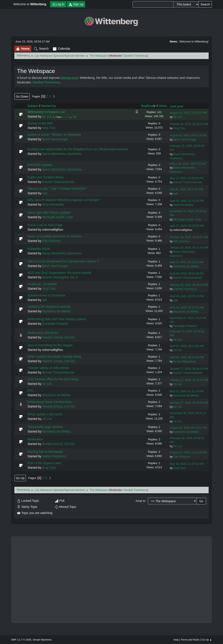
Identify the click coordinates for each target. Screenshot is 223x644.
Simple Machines (42, 640)
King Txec (49, 128)
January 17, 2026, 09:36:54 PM (189, 369)
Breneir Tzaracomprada (58, 182)
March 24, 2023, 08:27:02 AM (188, 164)
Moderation (35, 439)
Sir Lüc (47, 117)
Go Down (22, 96)
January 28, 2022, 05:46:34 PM (189, 285)
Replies (149, 106)
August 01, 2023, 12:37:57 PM (188, 113)
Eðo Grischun (52, 241)
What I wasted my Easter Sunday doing (54, 357)
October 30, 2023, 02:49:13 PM (189, 124)
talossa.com (69, 78)
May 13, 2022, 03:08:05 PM (187, 178)
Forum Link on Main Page (45, 225)
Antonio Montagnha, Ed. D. (60, 277)
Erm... (31, 390)
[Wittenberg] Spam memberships (50, 402)
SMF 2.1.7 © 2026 (21, 640)
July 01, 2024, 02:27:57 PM (186, 189)
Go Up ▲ (207, 640)
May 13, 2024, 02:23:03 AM (186, 262)
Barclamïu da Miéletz (186, 266)
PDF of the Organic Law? (45, 463)
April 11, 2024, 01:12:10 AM (187, 308)
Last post (176, 106)
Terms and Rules (190, 640)
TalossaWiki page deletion (45, 427)
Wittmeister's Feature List (46, 112)
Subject (33, 106)
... (71, 117)
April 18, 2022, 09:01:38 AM (187, 274)
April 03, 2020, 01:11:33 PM (187, 201)
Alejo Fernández (53, 205)
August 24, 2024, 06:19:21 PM (188, 428)
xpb (45, 193)
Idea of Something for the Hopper (50, 345)
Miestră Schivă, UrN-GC (59, 337)
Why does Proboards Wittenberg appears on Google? (64, 200)
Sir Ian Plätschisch (185, 362)
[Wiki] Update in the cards (45, 414)
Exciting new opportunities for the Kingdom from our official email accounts (78, 149)
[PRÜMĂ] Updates (40, 165)
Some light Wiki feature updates (49, 213)
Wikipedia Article (39, 249)
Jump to (140, 501)
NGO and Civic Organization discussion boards (59, 273)
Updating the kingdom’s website (49, 307)
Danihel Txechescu (135, 56)
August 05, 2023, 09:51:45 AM (188, 135)
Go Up (20, 478)
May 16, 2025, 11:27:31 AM (186, 464)
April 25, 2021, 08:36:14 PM (187, 296)
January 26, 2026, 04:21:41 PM (189, 248)
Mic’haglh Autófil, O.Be (58, 217)
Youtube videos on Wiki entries (48, 368)
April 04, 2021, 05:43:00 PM (187, 357)
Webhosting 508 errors (43, 333)
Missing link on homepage (45, 452)
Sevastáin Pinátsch (55, 324)
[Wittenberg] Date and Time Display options (57, 319)
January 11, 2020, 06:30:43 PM (189, 380)
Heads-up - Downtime (42, 284)
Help (176, 640)
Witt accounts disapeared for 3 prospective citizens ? (63, 261)
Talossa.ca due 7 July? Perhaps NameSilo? (57, 189)
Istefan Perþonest (54, 456)
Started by (48, 106)
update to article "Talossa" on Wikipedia (54, 135)
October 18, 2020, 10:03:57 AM (189, 237)
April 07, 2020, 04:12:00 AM (187, 346)
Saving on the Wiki (40, 123)
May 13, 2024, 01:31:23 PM (187, 391)
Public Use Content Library (46, 177)
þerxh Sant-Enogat (55, 139)
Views (163, 106)
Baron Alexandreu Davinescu (62, 154)
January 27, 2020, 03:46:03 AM (189, 403)
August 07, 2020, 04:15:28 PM (188, 453)
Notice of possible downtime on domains (55, 236)
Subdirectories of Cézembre (46, 295)
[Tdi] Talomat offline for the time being (53, 379)
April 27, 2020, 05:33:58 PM (187, 226)
